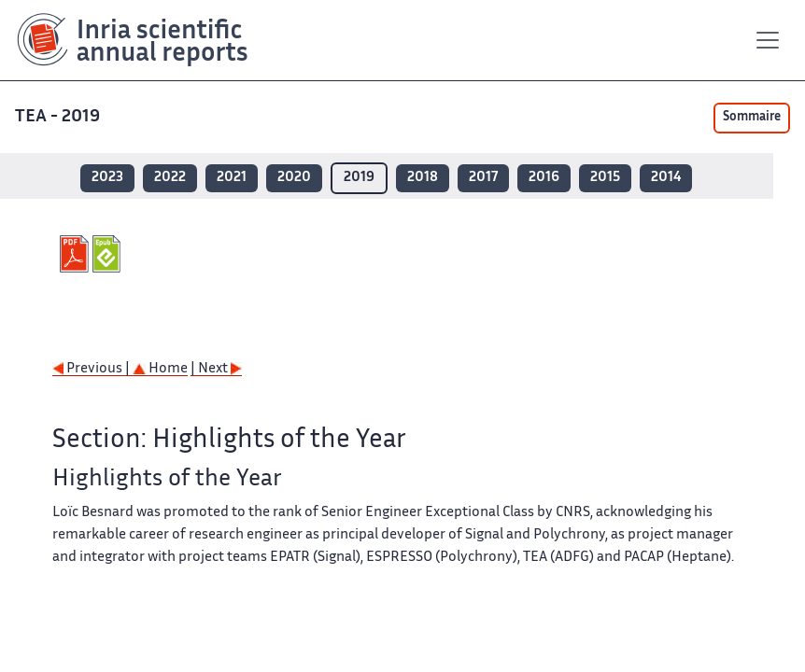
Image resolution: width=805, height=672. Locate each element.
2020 (294, 178)
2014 (666, 178)
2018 (423, 178)
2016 (544, 178)
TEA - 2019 (59, 117)
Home (160, 369)
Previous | (92, 369)
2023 (107, 178)
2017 (483, 178)
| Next (216, 369)
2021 (232, 178)
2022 (170, 178)
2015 (605, 178)
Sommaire (752, 118)
